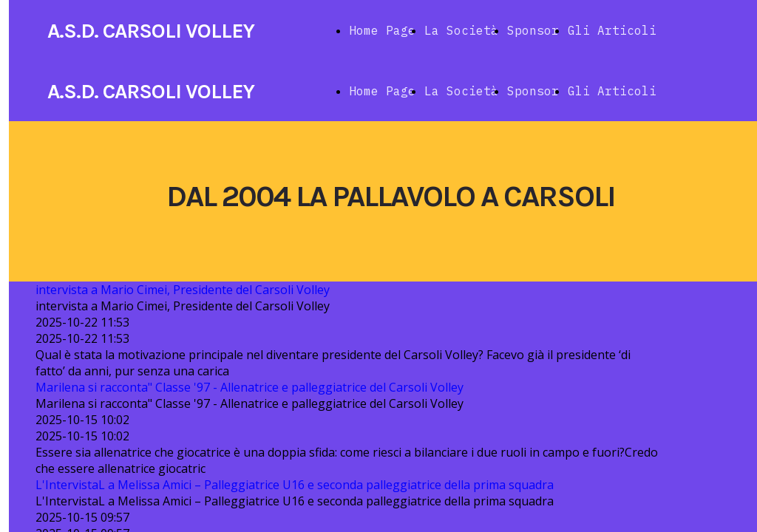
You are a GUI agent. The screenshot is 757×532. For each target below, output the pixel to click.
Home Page (382, 30)
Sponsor (533, 30)
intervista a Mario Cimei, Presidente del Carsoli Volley (183, 290)
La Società (461, 30)
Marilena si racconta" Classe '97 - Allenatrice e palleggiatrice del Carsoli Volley (249, 387)
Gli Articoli (612, 30)
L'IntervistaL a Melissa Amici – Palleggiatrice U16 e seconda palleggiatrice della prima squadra (295, 485)
